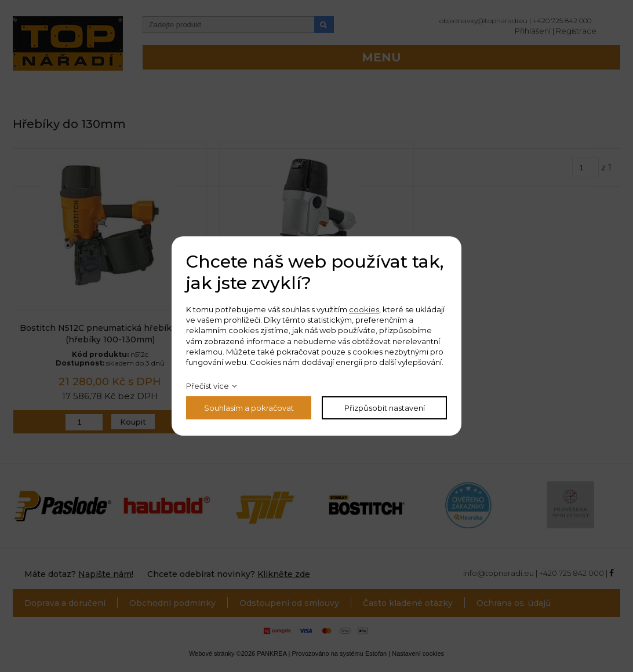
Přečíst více (208, 386)
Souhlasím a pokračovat (249, 408)
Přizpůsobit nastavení (385, 408)
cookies (364, 309)
